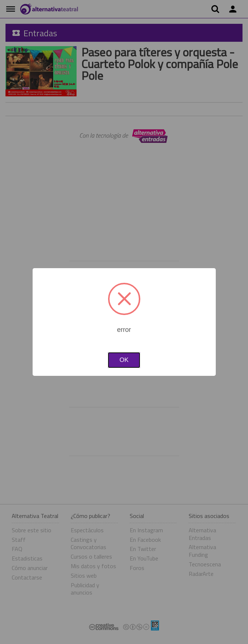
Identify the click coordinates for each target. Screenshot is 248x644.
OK (124, 360)
